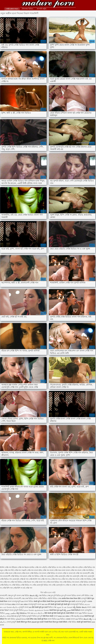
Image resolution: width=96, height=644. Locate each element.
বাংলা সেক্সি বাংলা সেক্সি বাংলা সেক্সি (12, 573)
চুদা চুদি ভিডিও (56, 595)
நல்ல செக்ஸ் (29, 610)
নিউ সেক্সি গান (16, 570)
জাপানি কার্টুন (42, 9)
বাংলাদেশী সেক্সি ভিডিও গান (13, 576)
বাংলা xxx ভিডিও (77, 619)
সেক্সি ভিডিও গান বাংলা (71, 582)
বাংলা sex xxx (42, 604)
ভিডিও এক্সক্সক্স (66, 619)
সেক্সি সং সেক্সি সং (72, 585)
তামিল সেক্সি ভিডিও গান (87, 567)
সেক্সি (72, 616)
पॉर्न (49, 604)
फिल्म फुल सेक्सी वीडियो (60, 622)
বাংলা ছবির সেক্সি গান (42, 570)
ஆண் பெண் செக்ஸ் (64, 607)
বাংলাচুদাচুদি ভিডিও (77, 604)
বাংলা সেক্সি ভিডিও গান (33, 573)
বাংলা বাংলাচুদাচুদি (14, 601)
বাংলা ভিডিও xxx (54, 619)
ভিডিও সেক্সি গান (40, 576)
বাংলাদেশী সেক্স (5, 595)
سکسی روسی (10, 613)
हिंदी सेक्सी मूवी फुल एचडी (40, 607)
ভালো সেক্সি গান (28, 576)
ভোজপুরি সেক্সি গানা (80, 576)
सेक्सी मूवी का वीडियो (40, 601)
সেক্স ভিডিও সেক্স (45, 595)
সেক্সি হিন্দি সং (18, 588)
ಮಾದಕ (34, 622)
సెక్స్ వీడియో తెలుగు (80, 607)
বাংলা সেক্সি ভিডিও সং (50, 573)
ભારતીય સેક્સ (79, 616)
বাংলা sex (28, 607)
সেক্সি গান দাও (46, 579)
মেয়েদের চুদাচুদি (81, 601)
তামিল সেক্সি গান (72, 567)
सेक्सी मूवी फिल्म (42, 619)
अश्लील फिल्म (66, 598)
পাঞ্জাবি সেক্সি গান (27, 570)
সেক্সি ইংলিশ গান (35, 579)
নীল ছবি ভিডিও (10, 619)
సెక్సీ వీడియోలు (21, 613)
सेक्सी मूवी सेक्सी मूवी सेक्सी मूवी (60, 604)
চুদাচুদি (22, 607)
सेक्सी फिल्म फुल (54, 610)
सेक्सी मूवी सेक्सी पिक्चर (84, 622)
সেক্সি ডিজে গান (28, 582)
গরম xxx (30, 613)
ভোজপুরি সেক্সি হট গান (20, 579)
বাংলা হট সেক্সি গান (76, 573)
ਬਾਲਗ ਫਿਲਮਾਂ (4, 610)
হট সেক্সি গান (28, 588)
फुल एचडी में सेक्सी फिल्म (45, 622)
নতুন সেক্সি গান (5, 570)
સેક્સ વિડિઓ (12, 616)
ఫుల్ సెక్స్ (63, 610)
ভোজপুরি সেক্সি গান (65, 576)
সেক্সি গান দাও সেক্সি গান (60, 579)
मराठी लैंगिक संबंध (32, 619)
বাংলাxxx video (10, 604)
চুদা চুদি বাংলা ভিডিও (69, 595)
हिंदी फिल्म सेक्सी (48, 616)
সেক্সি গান (48, 4)
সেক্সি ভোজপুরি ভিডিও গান (42, 585)
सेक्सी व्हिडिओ (75, 610)
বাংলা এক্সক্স (91, 607)
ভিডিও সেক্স (52, 607)
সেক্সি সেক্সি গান (84, 585)
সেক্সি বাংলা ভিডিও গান (54, 582)
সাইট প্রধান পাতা (12, 9)
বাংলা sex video (22, 604)
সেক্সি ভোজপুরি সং (58, 585)
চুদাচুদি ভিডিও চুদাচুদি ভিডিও (27, 616)
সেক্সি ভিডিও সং (6, 585)
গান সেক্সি (62, 567)
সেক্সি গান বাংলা (74, 579)
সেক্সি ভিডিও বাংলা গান (88, 582)
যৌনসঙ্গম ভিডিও (27, 9)
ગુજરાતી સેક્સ (21, 619)
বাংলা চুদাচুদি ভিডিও (16, 610)
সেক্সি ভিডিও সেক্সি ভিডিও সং (22, 585)
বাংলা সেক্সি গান (71, 570)
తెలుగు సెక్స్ (34, 595)
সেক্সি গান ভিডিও (86, 579)
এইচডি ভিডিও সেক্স (54, 598)
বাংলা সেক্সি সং (63, 573)
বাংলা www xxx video (62, 616)
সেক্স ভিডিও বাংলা (31, 598)
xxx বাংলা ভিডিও (28, 601)
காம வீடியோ (39, 613)
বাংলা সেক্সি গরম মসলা (58, 570)
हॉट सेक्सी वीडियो (69, 613)
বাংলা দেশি (80, 595)
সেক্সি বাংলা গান (40, 582)
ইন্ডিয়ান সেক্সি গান (18, 567)
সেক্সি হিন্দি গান (8, 588)
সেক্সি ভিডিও (42, 598)
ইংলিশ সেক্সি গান (6, 567)
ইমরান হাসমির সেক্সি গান (33, 567)
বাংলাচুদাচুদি (33, 604)
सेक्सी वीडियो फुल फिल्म (24, 622)
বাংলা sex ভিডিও (81, 613)
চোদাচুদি (84, 598)
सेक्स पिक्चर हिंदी (75, 598)
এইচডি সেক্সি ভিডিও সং (50, 567)
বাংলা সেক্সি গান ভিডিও (86, 570)
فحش (69, 610)
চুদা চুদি (14, 595)
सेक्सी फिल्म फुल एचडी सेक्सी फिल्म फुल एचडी (61, 601)
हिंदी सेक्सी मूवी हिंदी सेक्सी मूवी (54, 613)
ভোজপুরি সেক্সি (52, 576)
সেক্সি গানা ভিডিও (16, 582)
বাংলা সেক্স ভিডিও (23, 595)
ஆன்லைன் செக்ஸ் (42, 610)
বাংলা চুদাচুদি (12, 622)
